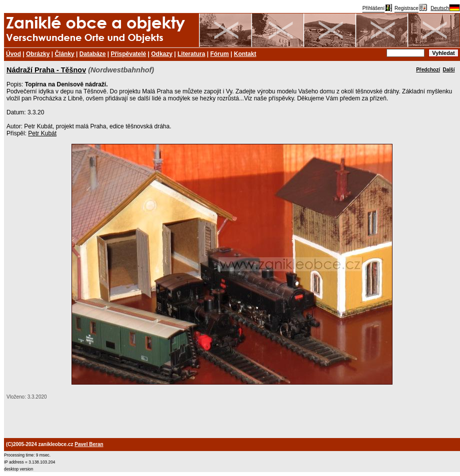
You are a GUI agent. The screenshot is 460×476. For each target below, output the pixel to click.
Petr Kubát (42, 133)
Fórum (219, 54)
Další (449, 70)
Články (64, 54)
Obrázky (38, 54)
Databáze (93, 54)
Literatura (191, 54)
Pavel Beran (89, 444)
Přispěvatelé (129, 54)
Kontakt (245, 54)
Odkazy (162, 54)
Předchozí (428, 70)
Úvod (13, 54)
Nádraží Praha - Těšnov (46, 70)
